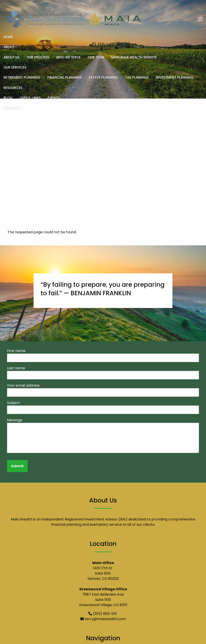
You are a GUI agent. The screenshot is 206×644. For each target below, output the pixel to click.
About (9, 47)
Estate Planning (103, 77)
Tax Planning (137, 77)
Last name (34, 368)
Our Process (38, 57)
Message (15, 420)
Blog (8, 98)
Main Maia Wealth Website (134, 57)
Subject (13, 403)
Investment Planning (175, 77)
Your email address (41, 386)
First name (34, 351)
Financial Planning (65, 77)
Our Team (96, 57)
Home (8, 37)
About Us (12, 57)
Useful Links (30, 98)
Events (54, 98)
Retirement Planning (22, 77)
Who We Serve (68, 57)
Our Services (15, 67)
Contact (12, 108)
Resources (13, 88)
